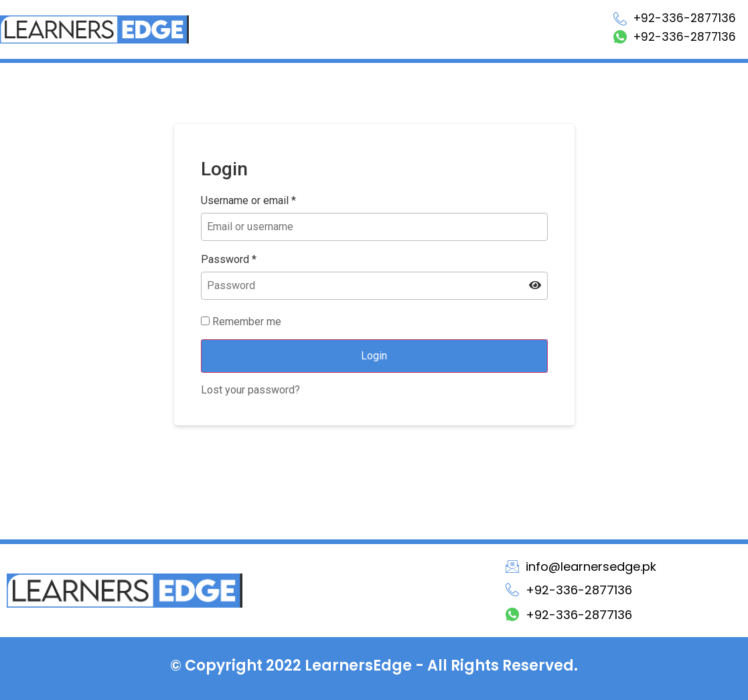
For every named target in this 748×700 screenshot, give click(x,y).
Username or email (248, 201)
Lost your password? (250, 390)
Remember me (241, 322)
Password (229, 260)
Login (374, 356)
